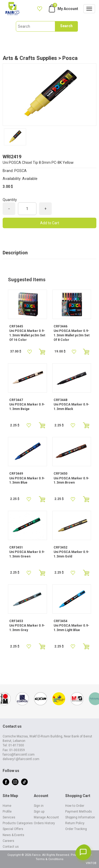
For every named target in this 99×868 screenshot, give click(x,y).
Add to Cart (50, 223)
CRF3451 (16, 547)
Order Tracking (76, 829)
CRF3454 (60, 621)
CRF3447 (16, 400)
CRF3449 (16, 474)
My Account (68, 9)
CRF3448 (60, 400)
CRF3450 (60, 474)
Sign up (39, 812)
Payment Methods (79, 812)
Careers (8, 841)
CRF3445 (16, 326)
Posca (70, 58)
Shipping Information (80, 817)
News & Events (13, 835)
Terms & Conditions (49, 859)
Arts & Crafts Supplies (30, 58)
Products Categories (18, 823)
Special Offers (13, 829)
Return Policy (75, 823)
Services (9, 817)
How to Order (75, 806)
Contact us (11, 847)
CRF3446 (60, 326)
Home (7, 806)
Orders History (44, 823)
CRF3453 (16, 621)
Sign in (39, 806)
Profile (7, 812)
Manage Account (46, 817)
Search (66, 26)
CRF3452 (60, 547)
